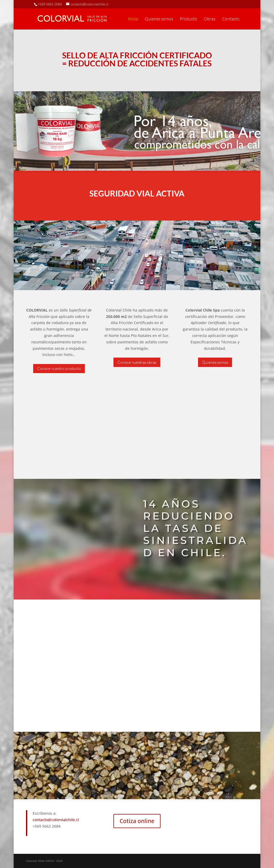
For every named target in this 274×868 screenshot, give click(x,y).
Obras (210, 19)
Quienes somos (159, 19)
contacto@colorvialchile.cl (56, 820)
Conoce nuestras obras (137, 362)
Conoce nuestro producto (59, 368)
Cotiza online (137, 821)
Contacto (231, 19)
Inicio (133, 19)
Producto (189, 19)
